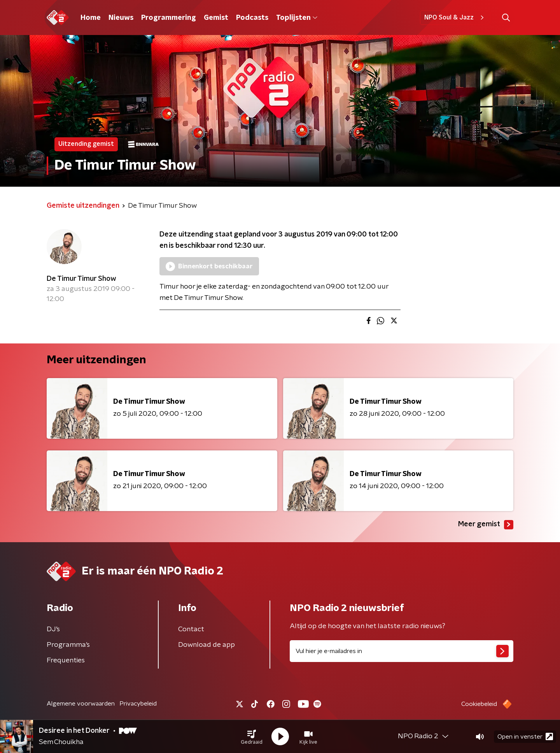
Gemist (216, 18)
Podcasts (252, 18)
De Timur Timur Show (81, 279)
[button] (252, 737)
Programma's (68, 645)
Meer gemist (486, 525)
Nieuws (121, 18)
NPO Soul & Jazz (455, 18)
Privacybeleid (138, 704)
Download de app (206, 645)
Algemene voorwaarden (81, 704)
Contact (191, 629)
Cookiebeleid (479, 704)
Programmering (169, 18)
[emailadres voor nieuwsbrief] (402, 651)
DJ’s (53, 629)
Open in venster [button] (525, 736)
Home (91, 18)
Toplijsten (297, 18)
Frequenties (66, 660)
